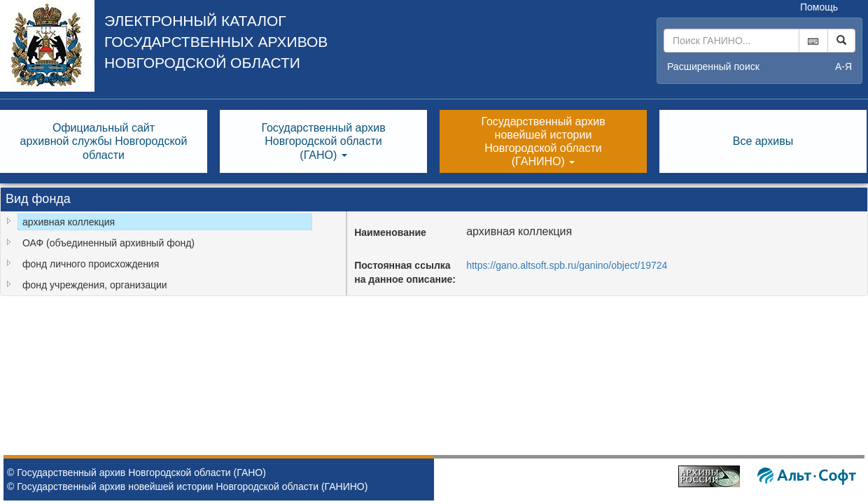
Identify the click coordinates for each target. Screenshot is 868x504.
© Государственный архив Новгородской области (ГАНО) (136, 472)
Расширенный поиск (713, 66)
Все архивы (763, 141)
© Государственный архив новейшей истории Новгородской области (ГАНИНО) (187, 486)
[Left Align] (841, 41)
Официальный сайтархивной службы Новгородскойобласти (104, 141)
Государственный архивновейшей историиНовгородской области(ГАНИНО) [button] (543, 142)
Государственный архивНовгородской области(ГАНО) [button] (323, 141)
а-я (843, 66)
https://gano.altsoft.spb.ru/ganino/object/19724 (567, 265)
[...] (731, 41)
